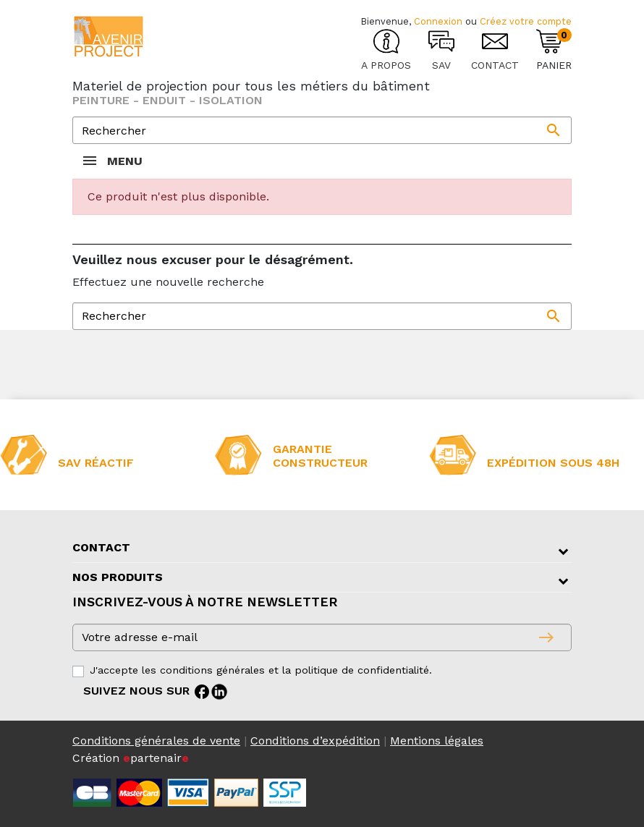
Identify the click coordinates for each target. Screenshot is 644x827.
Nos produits (118, 577)
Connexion (438, 21)
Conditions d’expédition (315, 741)
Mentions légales (437, 741)
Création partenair (131, 758)
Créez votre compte (526, 21)
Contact (101, 547)
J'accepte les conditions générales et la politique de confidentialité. (261, 670)
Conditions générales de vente (156, 741)
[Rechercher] (322, 130)
